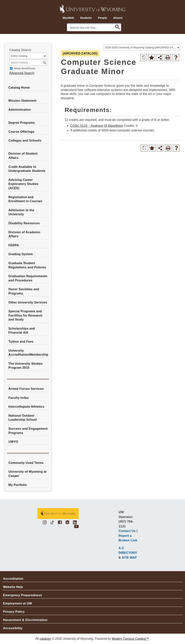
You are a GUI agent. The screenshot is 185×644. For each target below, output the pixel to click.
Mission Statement (22, 101)
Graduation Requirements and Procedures (28, 278)
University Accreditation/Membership (28, 353)
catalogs (45, 639)
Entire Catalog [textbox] (19, 56)
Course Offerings (21, 132)
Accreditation (13, 579)
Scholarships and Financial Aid (22, 331)
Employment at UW (18, 603)
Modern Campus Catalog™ (130, 639)
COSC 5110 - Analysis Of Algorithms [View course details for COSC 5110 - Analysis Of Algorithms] (97, 126)
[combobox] (142, 47)
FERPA (14, 245)
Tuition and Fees (21, 342)
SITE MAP (129, 557)
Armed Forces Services (26, 389)
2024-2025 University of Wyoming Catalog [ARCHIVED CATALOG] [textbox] (141, 47)
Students (86, 18)
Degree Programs (22, 123)
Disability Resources (24, 223)
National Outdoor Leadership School (23, 418)
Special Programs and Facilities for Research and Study (25, 315)
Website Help (13, 587)
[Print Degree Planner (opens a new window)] (144, 58)
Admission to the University (21, 212)
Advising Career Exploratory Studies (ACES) (23, 184)
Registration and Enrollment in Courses (25, 199)
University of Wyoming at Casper (27, 474)
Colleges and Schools (25, 141)
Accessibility (13, 628)
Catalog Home (19, 88)
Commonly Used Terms (26, 463)
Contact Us (127, 531)
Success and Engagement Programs (28, 431)
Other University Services (28, 302)
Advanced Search (22, 73)
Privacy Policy (14, 612)
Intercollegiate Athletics (26, 407)
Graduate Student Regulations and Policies (27, 265)
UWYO (13, 442)
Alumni (118, 18)
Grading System (21, 254)
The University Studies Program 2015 (26, 366)
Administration (20, 110)
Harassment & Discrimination (25, 620)
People (103, 18)
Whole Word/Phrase (25, 68)
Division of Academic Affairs (24, 234)
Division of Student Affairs (23, 156)
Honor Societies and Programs (24, 291)
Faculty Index (19, 398)
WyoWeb (68, 18)
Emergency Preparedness (23, 595)
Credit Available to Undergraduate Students (27, 169)
